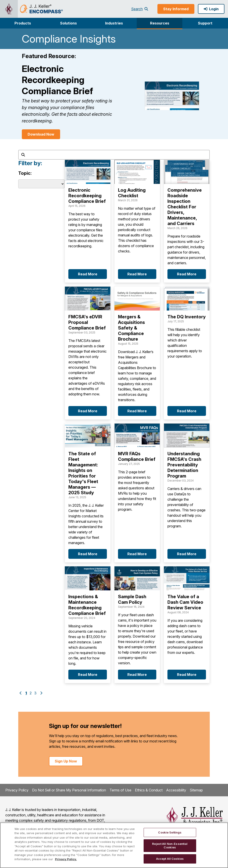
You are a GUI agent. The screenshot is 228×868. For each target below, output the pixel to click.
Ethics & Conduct (149, 790)
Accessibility (176, 790)
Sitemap (196, 790)
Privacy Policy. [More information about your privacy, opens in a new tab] (66, 859)
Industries (114, 23)
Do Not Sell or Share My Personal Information (69, 790)
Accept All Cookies (170, 859)
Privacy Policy (17, 790)
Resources (160, 23)
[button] (23, 23)
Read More (88, 274)
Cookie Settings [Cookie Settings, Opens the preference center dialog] (170, 832)
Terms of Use (120, 790)
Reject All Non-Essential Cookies (170, 846)
